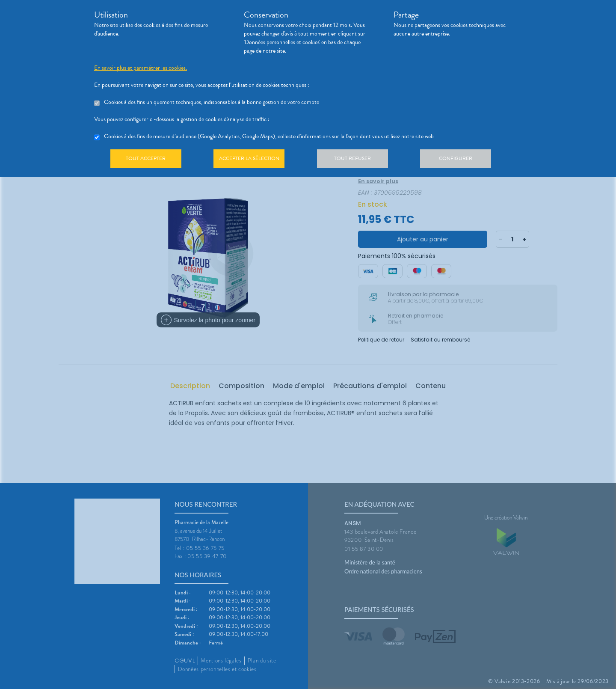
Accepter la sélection (255, 160)
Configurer (468, 160)
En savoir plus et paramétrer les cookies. (141, 68)
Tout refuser (362, 160)
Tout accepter (148, 160)
